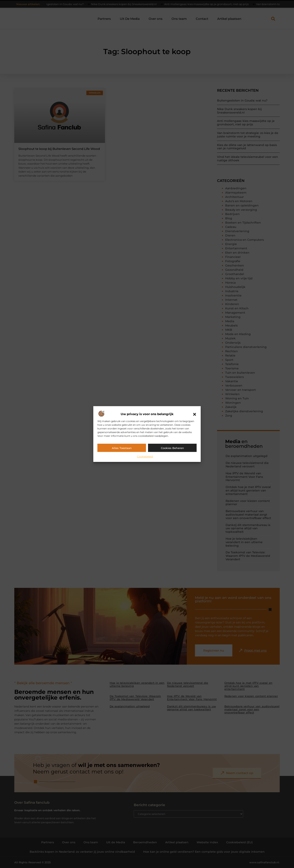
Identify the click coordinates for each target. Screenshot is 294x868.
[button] (195, 414)
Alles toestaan (122, 448)
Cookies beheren (172, 448)
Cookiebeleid (145, 456)
